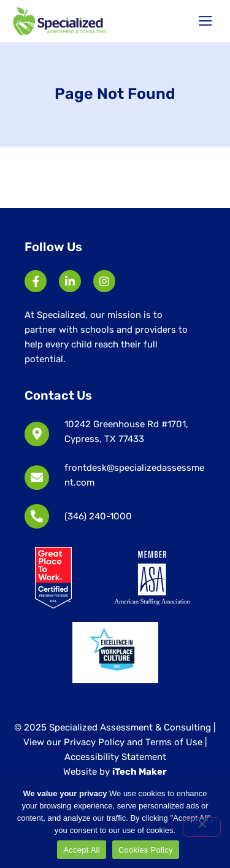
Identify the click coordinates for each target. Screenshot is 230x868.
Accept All (82, 850)
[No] (202, 827)
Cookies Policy (146, 850)
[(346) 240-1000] (37, 516)
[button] (206, 21)
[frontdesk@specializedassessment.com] (37, 478)
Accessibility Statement (115, 757)
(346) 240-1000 (98, 516)
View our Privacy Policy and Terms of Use (114, 742)
